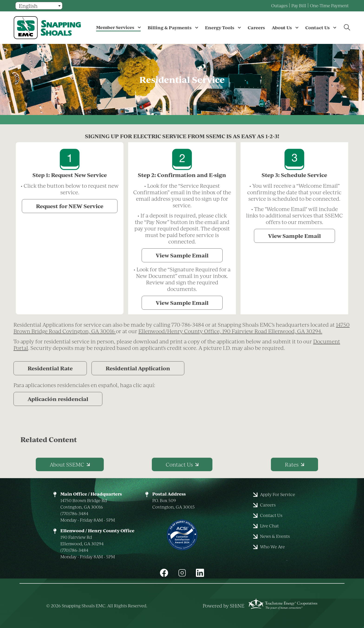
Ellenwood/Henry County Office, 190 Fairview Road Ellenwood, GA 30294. (230, 331)
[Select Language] (39, 6)
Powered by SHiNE (224, 606)
